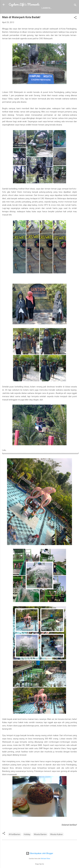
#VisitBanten (15, 834)
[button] (75, 18)
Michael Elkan (46, 859)
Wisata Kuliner (56, 834)
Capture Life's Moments (24, 4)
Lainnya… (47, 8)
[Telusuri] (75, 5)
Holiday (27, 834)
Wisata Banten (40, 834)
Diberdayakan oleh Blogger (40, 853)
